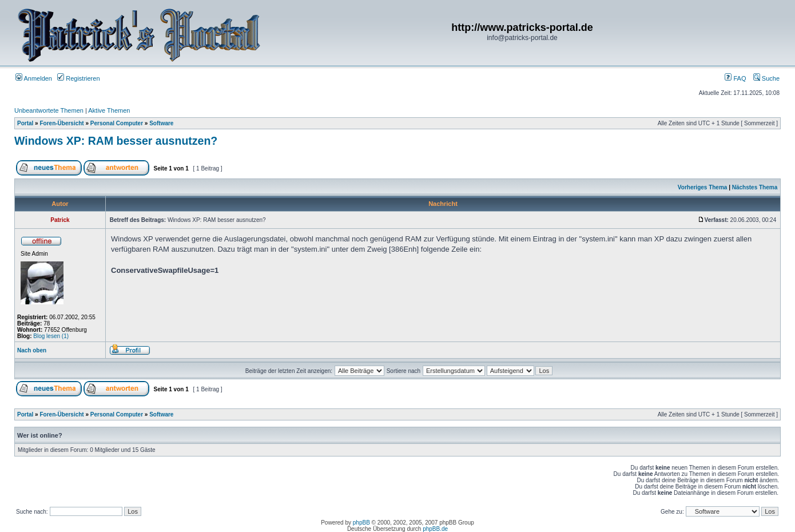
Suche (766, 78)
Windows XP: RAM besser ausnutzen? (116, 141)
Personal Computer (117, 123)
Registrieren (78, 78)
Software (161, 123)
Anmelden (34, 78)
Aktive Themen (109, 110)
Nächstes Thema (755, 187)
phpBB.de (435, 529)
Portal (25, 123)
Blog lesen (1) (51, 336)
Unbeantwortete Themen (49, 110)
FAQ (735, 78)
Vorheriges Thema (703, 187)
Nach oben (32, 350)
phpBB (361, 523)
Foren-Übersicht (61, 123)
